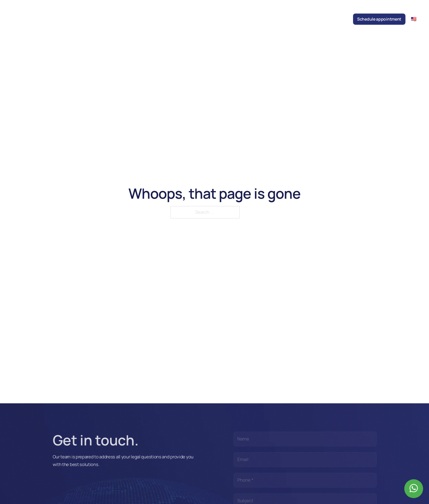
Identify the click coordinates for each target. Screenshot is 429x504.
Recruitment (316, 19)
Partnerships (287, 19)
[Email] (305, 460)
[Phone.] (305, 480)
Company (169, 19)
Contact (340, 19)
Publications (257, 19)
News (235, 19)
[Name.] (305, 439)
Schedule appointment (379, 19)
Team (188, 19)
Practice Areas (212, 19)
